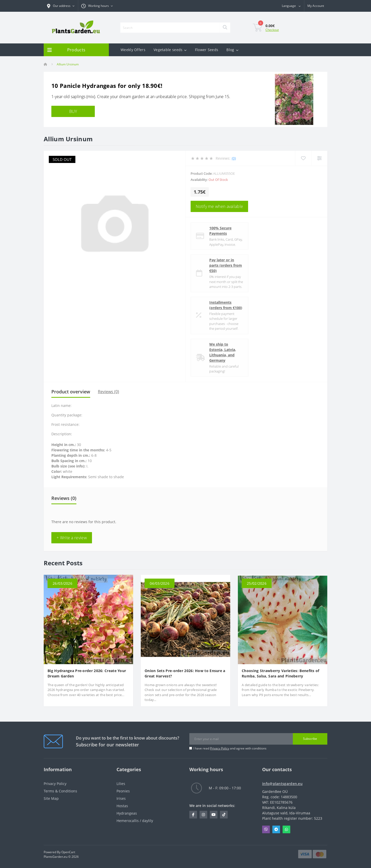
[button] (97, 6)
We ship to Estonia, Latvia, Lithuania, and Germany (223, 352)
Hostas (122, 806)
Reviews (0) (108, 392)
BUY (73, 111)
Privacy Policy (220, 748)
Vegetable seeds (170, 50)
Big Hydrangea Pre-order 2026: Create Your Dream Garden (87, 673)
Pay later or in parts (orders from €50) (226, 265)
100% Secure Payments (220, 231)
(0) (234, 158)
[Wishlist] (303, 158)
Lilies (121, 784)
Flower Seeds (207, 50)
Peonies (123, 791)
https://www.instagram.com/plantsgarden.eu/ (203, 815)
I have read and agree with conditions (230, 748)
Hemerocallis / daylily (135, 821)
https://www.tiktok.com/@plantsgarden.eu (224, 815)
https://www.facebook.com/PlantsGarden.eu (193, 815)
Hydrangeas (127, 813)
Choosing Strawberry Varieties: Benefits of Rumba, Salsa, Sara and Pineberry (281, 673)
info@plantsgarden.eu (282, 784)
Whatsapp (286, 829)
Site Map (51, 798)
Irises (121, 798)
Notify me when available (219, 206)
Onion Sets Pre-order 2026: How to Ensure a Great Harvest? (185, 673)
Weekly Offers (133, 50)
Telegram (276, 829)
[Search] (225, 28)
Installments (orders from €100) (226, 305)
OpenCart (68, 852)
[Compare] (319, 158)
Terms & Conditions (60, 791)
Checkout (272, 30)
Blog (232, 50)
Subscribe (310, 739)
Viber (266, 829)
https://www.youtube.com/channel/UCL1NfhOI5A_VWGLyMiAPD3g (214, 815)
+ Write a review (72, 538)
